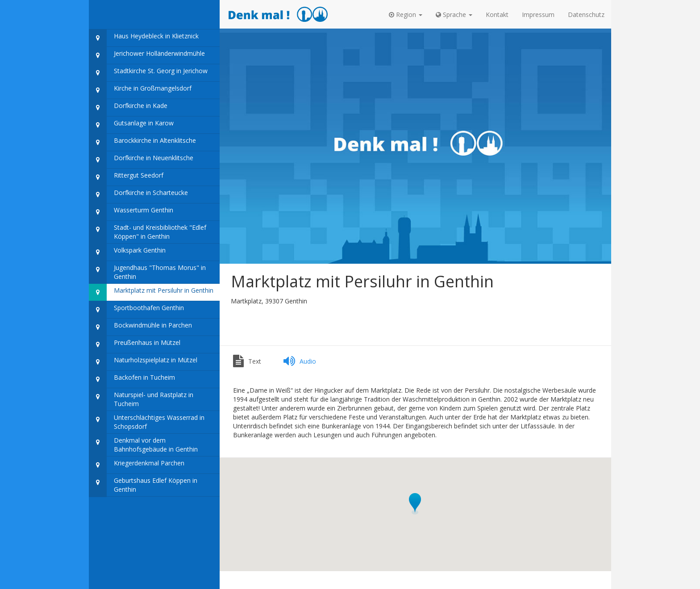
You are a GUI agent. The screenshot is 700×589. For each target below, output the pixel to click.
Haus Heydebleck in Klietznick (144, 38)
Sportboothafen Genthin (136, 310)
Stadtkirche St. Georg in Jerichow (148, 73)
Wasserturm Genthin (131, 212)
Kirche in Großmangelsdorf (140, 90)
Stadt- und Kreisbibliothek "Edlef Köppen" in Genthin (148, 232)
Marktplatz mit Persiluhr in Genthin (151, 292)
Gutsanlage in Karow (131, 125)
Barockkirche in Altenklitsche (142, 143)
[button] (406, 15)
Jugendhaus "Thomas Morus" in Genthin (147, 272)
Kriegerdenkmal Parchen (137, 465)
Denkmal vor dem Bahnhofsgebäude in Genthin (143, 445)
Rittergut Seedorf (126, 177)
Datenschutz (586, 15)
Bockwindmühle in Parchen (140, 327)
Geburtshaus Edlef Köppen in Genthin (143, 485)
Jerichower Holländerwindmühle (147, 56)
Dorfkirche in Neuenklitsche (141, 160)
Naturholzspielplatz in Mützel (143, 362)
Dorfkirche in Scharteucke (138, 195)
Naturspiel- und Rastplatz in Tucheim (141, 400)
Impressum (538, 15)
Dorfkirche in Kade (128, 108)
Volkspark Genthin (127, 252)
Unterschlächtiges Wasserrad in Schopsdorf (147, 422)
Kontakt (497, 15)
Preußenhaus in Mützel (135, 345)
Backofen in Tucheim (132, 380)
